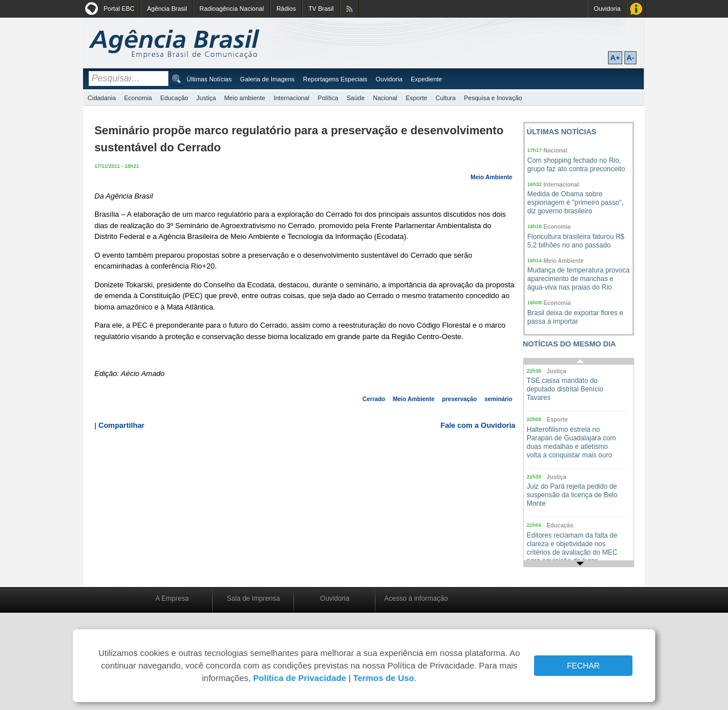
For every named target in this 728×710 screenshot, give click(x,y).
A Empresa (172, 598)
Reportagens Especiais (335, 79)
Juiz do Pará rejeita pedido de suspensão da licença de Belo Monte (572, 495)
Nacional (385, 98)
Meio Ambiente (491, 177)
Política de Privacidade (299, 678)
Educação (174, 98)
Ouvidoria (607, 9)
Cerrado (374, 399)
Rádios (286, 9)
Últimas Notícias (209, 79)
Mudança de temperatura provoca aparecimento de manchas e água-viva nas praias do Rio (578, 279)
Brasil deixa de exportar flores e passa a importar (575, 317)
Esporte (416, 98)
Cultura (446, 98)
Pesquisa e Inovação (493, 98)
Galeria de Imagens (267, 79)
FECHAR (584, 666)
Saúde (355, 98)
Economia (138, 98)
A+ (615, 58)
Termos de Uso (384, 678)
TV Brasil (321, 9)
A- (631, 58)
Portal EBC (119, 9)
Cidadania (102, 98)
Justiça (206, 98)
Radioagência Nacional (232, 9)
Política (328, 98)
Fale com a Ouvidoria (478, 425)
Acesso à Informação (636, 9)
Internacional (291, 98)
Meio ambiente (245, 98)
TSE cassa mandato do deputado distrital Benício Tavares (565, 389)
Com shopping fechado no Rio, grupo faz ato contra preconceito (576, 165)
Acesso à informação (416, 598)
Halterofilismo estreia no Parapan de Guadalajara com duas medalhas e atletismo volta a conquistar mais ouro (571, 442)
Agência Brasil (167, 9)
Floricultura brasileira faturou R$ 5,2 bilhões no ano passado (576, 241)
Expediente (426, 79)
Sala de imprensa (253, 598)
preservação (459, 399)
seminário (499, 399)
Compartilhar (121, 425)
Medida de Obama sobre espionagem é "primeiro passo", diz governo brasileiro (575, 203)
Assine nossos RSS (349, 9)
